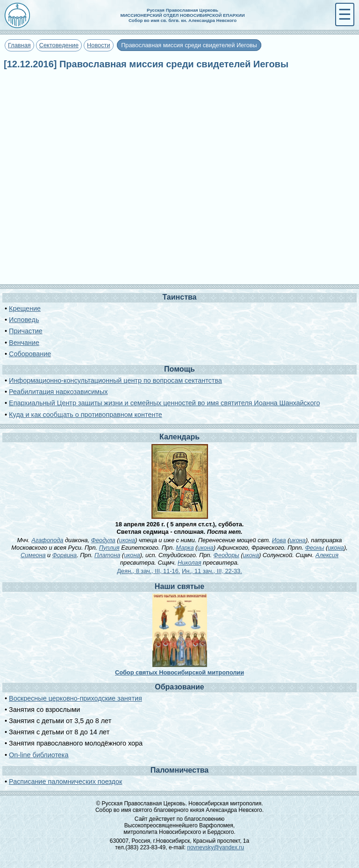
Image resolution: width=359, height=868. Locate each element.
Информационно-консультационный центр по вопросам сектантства (115, 380)
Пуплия (109, 548)
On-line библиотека (39, 755)
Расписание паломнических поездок (65, 782)
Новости (99, 45)
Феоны (315, 548)
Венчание (24, 343)
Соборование (30, 354)
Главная (19, 45)
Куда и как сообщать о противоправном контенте (86, 415)
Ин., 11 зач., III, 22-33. (212, 571)
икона (127, 540)
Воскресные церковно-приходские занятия (75, 698)
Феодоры (226, 555)
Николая (189, 563)
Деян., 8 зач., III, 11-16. (148, 571)
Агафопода (47, 540)
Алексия (327, 555)
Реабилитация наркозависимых (58, 392)
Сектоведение (59, 45)
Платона (107, 555)
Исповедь (24, 320)
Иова (279, 540)
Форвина (65, 555)
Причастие (26, 331)
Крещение (25, 308)
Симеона (33, 555)
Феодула (103, 540)
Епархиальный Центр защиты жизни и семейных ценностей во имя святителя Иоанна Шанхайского (164, 403)
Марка (185, 548)
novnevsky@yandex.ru (215, 847)
